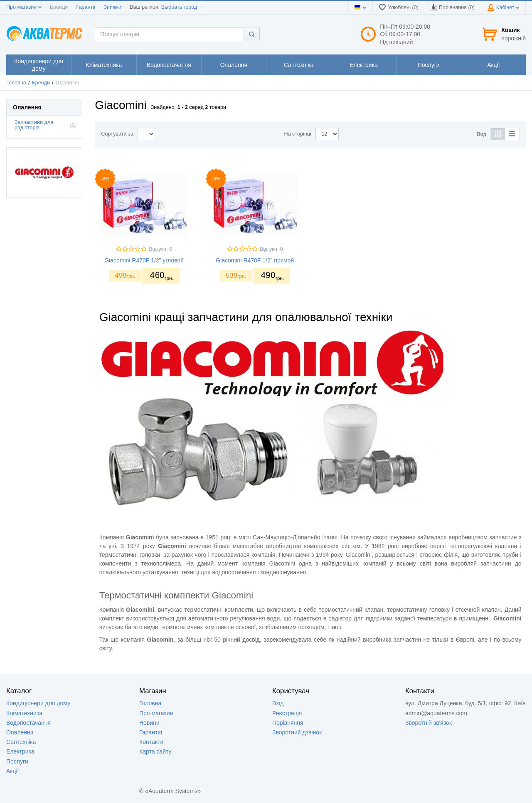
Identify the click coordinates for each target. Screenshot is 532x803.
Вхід (278, 703)
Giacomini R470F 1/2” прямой (255, 260)
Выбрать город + (181, 7)
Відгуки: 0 (160, 249)
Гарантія (151, 732)
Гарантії (86, 7)
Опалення (20, 732)
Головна (16, 83)
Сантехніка (21, 742)
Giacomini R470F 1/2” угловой (144, 260)
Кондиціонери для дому (38, 703)
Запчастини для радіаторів (34, 125)
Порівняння (288, 723)
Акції (12, 771)
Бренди (59, 7)
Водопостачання (28, 723)
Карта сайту (155, 751)
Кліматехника (24, 713)
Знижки (112, 7)
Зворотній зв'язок (429, 723)
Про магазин (24, 7)
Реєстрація (287, 713)
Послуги (17, 761)
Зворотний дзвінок (297, 732)
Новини (149, 723)
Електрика (20, 751)
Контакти (151, 742)
